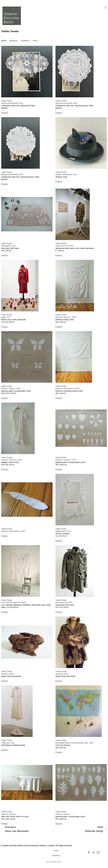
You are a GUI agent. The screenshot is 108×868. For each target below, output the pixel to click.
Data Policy (56, 855)
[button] (106, 7)
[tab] (4, 41)
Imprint (56, 851)
